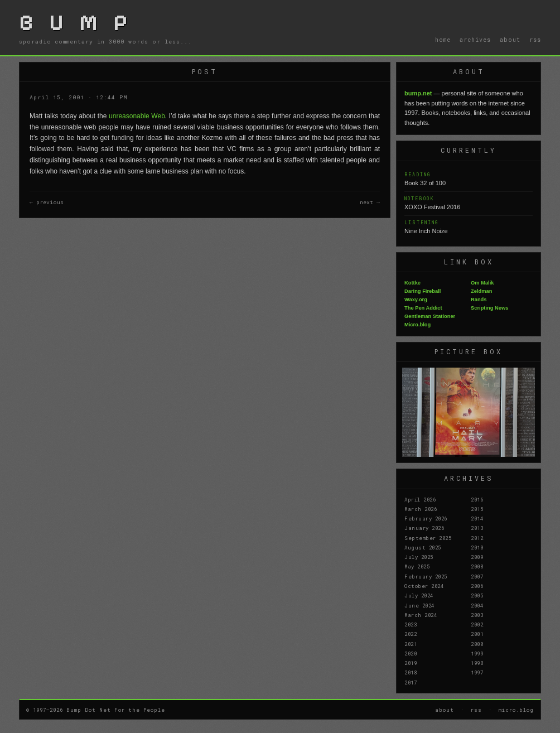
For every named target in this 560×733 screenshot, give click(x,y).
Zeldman (481, 291)
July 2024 (419, 595)
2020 (411, 653)
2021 (411, 644)
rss (535, 40)
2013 (477, 528)
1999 (477, 653)
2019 (411, 663)
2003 (477, 615)
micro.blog (516, 710)
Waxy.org (416, 300)
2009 (477, 557)
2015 (477, 509)
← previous (47, 202)
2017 (411, 682)
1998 (477, 663)
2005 (477, 595)
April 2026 (420, 499)
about (510, 40)
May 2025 (417, 566)
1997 (477, 672)
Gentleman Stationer (430, 316)
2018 (411, 672)
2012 (477, 538)
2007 (477, 576)
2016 (477, 499)
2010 (477, 547)
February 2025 (426, 576)
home (443, 40)
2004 (477, 605)
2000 (477, 644)
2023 (411, 624)
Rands (479, 300)
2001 (477, 634)
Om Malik (482, 283)
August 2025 (423, 547)
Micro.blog (417, 325)
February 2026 (426, 518)
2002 (477, 624)
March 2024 (421, 615)
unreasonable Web (137, 116)
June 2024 (419, 605)
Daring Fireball (423, 291)
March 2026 (421, 509)
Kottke (412, 283)
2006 (477, 586)
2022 (411, 634)
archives (475, 40)
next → (370, 202)
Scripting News (489, 308)
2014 (477, 518)
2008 (477, 566)
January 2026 (424, 528)
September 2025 (428, 538)
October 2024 (424, 586)
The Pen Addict (423, 308)
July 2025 (419, 557)
